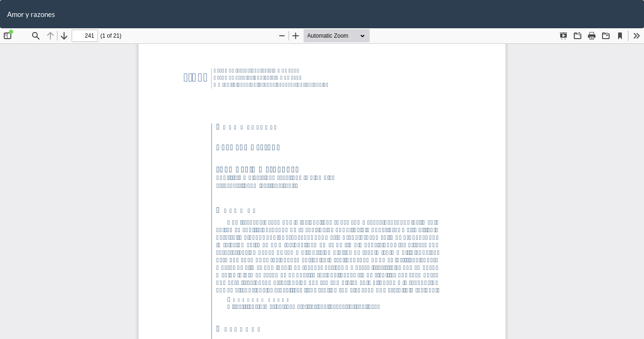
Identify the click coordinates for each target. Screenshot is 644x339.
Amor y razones (31, 14)
